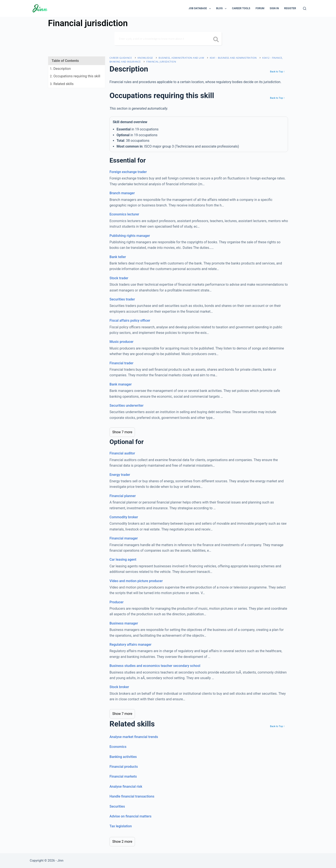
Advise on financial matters (130, 816)
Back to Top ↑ (277, 72)
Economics (118, 747)
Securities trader (122, 299)
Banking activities (123, 757)
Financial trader (121, 363)
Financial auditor (122, 453)
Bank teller (118, 257)
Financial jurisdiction (161, 62)
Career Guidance (121, 58)
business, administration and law (181, 58)
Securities (117, 806)
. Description (60, 69)
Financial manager (124, 538)
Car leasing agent (123, 559)
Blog (222, 9)
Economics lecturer (124, 214)
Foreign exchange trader (128, 172)
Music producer (121, 342)
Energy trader (120, 475)
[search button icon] (216, 40)
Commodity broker (124, 517)
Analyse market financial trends (134, 737)
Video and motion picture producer (136, 581)
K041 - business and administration (233, 58)
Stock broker (119, 687)
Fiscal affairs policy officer (130, 320)
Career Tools (241, 8)
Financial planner (123, 496)
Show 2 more (122, 842)
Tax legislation (121, 826)
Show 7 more (122, 432)
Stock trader (119, 278)
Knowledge (145, 58)
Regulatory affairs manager (130, 645)
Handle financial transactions (132, 796)
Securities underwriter (127, 406)
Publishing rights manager (130, 236)
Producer (117, 602)
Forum (260, 8)
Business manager (124, 623)
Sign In (274, 8)
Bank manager (121, 384)
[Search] (305, 8)
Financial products (124, 767)
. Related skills (62, 84)
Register (290, 8)
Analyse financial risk (126, 787)
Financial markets (123, 776)
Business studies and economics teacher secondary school (155, 666)
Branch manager (122, 193)
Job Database (201, 9)
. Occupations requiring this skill (75, 76)
